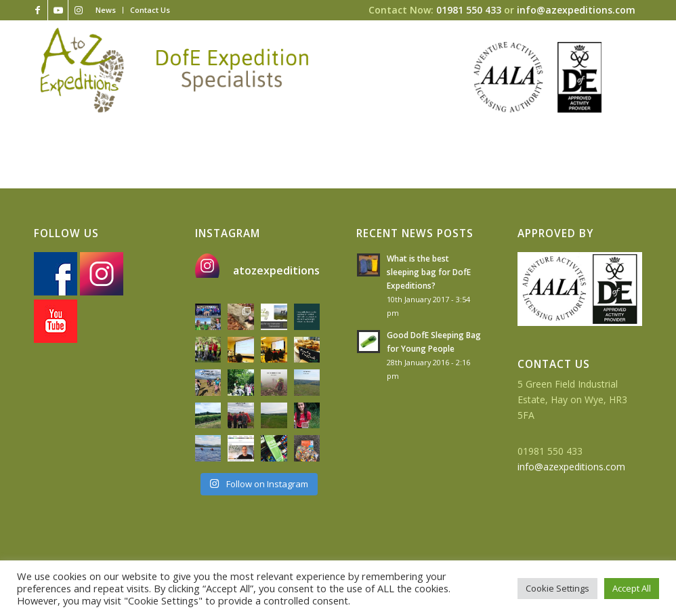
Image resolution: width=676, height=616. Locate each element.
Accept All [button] (632, 588)
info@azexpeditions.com (576, 10)
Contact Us (150, 10)
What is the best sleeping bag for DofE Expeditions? (429, 272)
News (106, 10)
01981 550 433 (469, 10)
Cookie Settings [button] (557, 588)
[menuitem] (106, 10)
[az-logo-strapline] (174, 70)
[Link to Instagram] (79, 10)
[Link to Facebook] (38, 10)
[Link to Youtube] (58, 10)
